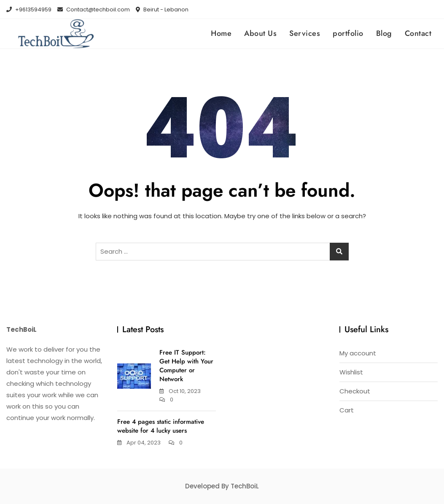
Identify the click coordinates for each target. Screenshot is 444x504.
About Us (260, 33)
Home (221, 33)
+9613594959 (29, 9)
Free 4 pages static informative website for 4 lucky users (161, 426)
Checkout (355, 391)
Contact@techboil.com (94, 9)
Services (305, 33)
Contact (418, 33)
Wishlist (351, 372)
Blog (384, 33)
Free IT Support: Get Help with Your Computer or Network (186, 366)
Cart (347, 410)
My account (358, 353)
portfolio (348, 33)
